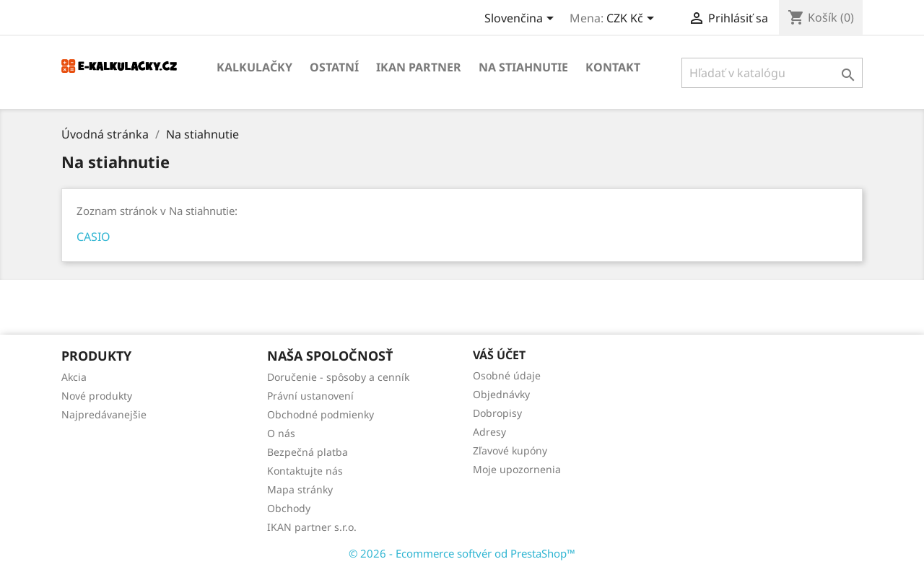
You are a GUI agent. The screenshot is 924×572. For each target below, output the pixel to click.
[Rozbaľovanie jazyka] (522, 19)
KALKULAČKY (254, 67)
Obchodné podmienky (321, 414)
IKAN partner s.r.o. (312, 527)
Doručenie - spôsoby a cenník (338, 377)
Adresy (489, 432)
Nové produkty (97, 396)
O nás (281, 433)
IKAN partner (419, 67)
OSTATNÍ (334, 67)
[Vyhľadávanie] (772, 73)
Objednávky (501, 394)
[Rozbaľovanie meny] (633, 19)
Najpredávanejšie (104, 414)
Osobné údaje (507, 375)
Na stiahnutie (523, 67)
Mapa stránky (300, 489)
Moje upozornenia (517, 469)
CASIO (93, 237)
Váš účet (499, 355)
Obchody (289, 508)
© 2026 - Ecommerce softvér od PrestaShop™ (462, 553)
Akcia (74, 377)
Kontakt (613, 67)
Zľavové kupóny (510, 450)
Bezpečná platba (308, 452)
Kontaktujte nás (305, 471)
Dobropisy (497, 413)
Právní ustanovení (310, 396)
